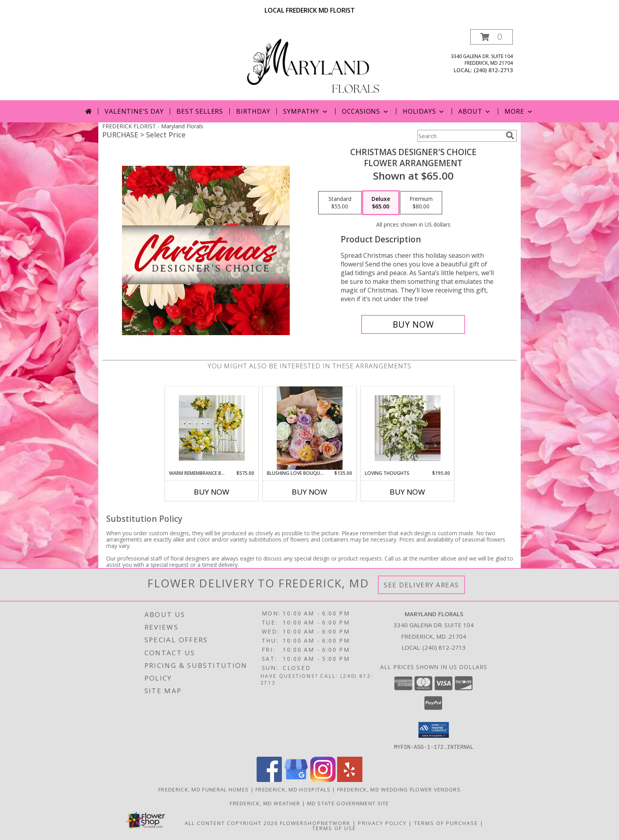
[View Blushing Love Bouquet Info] (310, 428)
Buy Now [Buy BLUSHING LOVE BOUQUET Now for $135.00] (309, 492)
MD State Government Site (348, 803)
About (475, 111)
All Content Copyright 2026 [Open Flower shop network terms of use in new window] (231, 823)
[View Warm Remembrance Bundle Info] (212, 428)
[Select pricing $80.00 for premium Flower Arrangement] (421, 203)
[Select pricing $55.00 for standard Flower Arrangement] (340, 203)
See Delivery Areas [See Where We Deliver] (421, 585)
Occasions (366, 111)
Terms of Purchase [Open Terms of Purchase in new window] (446, 823)
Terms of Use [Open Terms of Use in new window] (334, 828)
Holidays (424, 111)
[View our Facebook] (269, 779)
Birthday (253, 111)
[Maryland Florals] (312, 65)
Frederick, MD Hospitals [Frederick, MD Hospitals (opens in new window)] (293, 789)
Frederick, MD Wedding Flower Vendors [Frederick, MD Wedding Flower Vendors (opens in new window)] (399, 789)
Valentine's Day (134, 111)
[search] (510, 135)
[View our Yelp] (350, 779)
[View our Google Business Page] (296, 779)
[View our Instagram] (323, 779)
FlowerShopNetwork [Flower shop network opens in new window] (315, 823)
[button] (491, 37)
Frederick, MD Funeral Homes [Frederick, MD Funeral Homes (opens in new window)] (204, 789)
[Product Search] (460, 136)
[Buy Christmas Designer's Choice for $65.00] (413, 324)
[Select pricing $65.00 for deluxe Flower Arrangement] (381, 203)
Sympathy (306, 111)
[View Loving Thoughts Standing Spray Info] (408, 428)
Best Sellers (200, 111)
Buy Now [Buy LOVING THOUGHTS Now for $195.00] (407, 492)
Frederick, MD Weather (265, 803)
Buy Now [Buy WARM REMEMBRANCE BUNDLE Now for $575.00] (212, 492)
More (519, 111)
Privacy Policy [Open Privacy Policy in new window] (382, 823)
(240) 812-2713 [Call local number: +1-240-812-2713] (493, 70)
